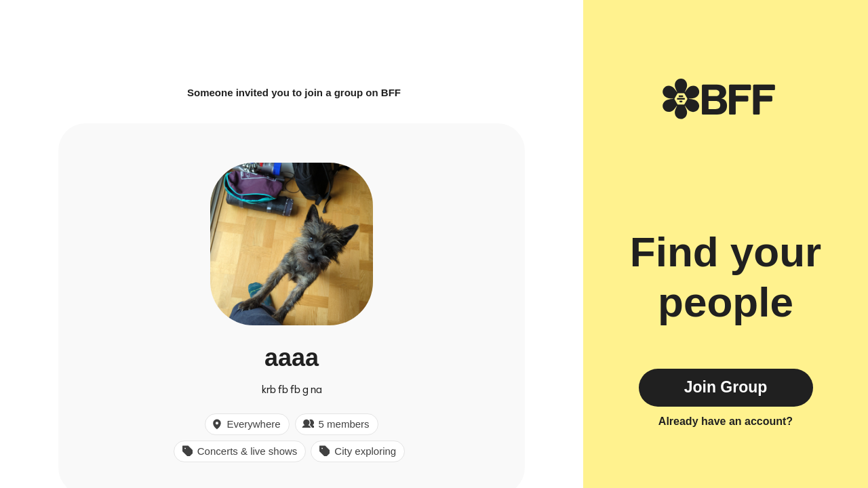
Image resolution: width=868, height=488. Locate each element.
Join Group (726, 387)
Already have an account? (726, 421)
